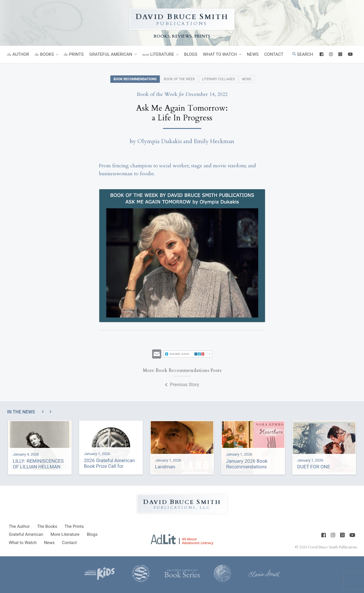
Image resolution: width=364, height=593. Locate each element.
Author (18, 54)
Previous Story (182, 385)
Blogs (191, 54)
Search (303, 54)
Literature (158, 54)
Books (44, 54)
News (253, 54)
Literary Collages (218, 79)
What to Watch (220, 54)
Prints (74, 54)
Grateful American (111, 54)
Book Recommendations (135, 79)
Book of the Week (179, 79)
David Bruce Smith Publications (332, 547)
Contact (274, 54)
